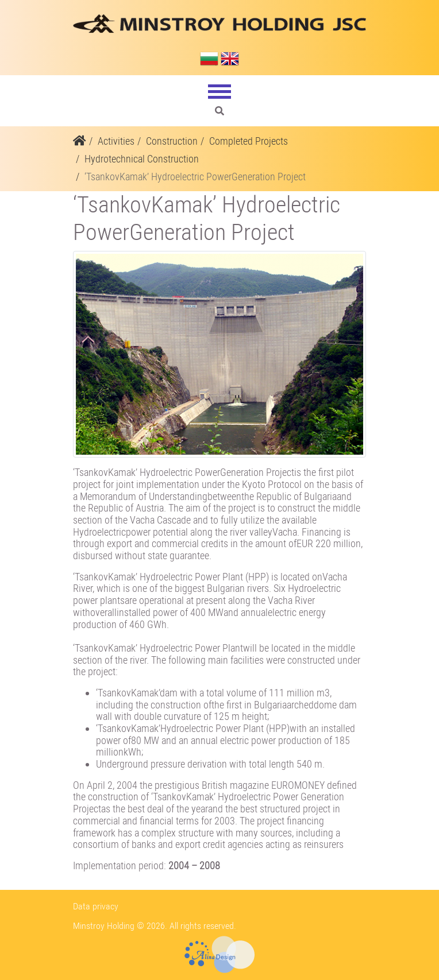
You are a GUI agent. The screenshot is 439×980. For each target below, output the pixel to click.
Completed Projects (249, 141)
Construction (172, 141)
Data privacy (96, 906)
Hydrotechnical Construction (142, 159)
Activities (116, 141)
